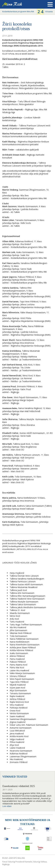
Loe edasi (7, 806)
